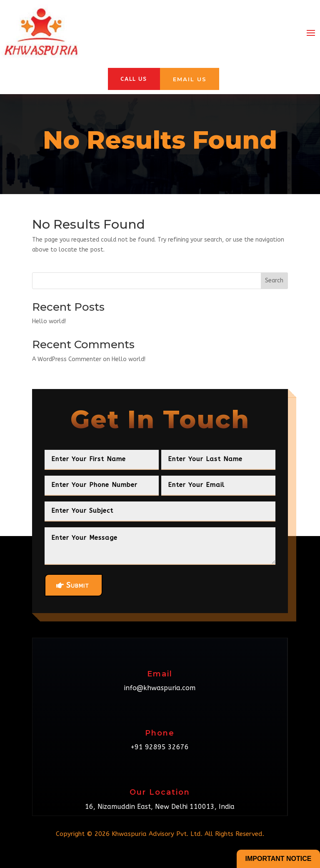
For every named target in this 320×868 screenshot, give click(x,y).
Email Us (190, 79)
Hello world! (49, 321)
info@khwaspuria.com (160, 688)
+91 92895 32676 (160, 747)
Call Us (134, 79)
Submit (78, 585)
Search (274, 281)
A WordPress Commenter (67, 359)
